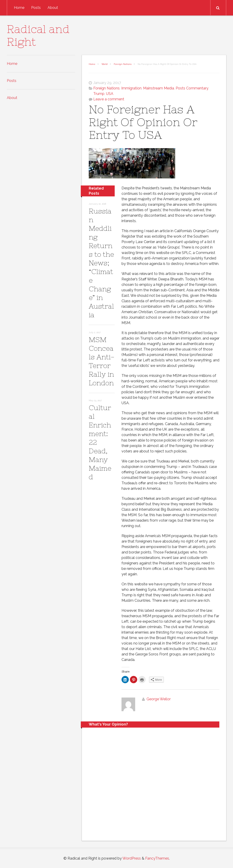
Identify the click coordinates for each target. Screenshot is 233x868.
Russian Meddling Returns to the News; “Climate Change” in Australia (101, 263)
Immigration (131, 88)
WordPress (132, 858)
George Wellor (159, 699)
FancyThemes (157, 858)
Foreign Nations (123, 64)
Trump (99, 94)
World (105, 64)
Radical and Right (38, 36)
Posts (36, 8)
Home (19, 8)
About (53, 8)
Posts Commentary (192, 88)
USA (110, 94)
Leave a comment (109, 99)
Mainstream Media (159, 88)
